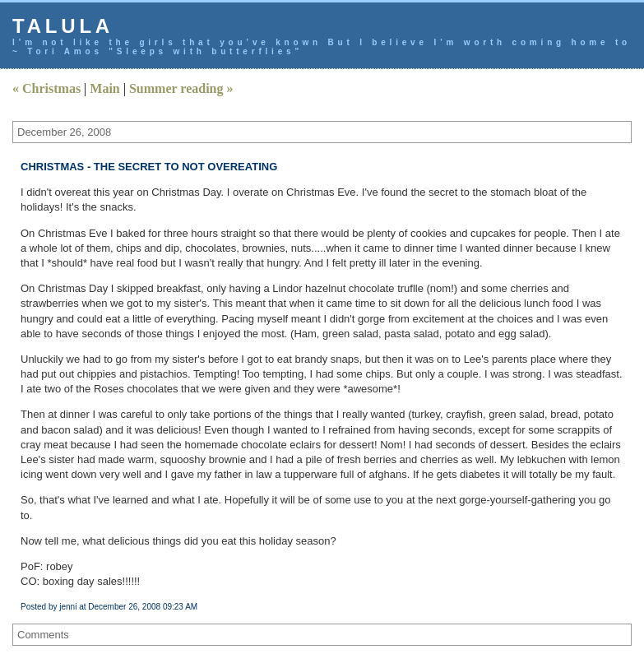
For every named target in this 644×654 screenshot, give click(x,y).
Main (104, 88)
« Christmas (46, 88)
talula (63, 26)
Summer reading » (181, 88)
